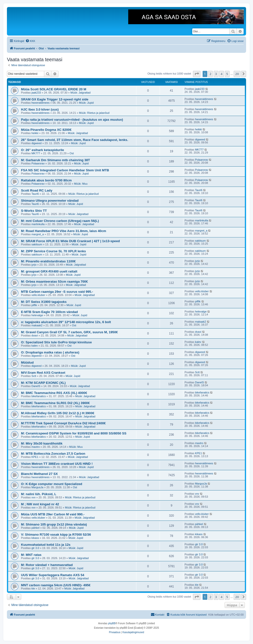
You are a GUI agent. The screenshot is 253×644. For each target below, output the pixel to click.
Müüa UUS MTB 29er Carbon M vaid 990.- (53, 514)
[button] (197, 74)
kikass (35, 538)
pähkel (35, 528)
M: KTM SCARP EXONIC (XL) (43, 383)
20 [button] (237, 74)
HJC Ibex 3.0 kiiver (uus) (40, 109)
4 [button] (221, 74)
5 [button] (227, 74)
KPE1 (35, 457)
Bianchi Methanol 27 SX (39, 474)
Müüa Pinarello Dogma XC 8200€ (46, 130)
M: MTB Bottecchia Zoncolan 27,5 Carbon (53, 454)
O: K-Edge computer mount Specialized (52, 484)
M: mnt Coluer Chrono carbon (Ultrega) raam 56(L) (60, 221)
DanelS (36, 386)
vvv (33, 497)
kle (33, 588)
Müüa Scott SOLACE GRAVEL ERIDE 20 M (54, 89)
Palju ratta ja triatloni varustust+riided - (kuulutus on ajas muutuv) (72, 120)
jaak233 (36, 93)
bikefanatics (39, 396)
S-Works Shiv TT (34, 211)
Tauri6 (35, 194)
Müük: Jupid (86, 103)
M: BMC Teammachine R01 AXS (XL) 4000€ (54, 393)
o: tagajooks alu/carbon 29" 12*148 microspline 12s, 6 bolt (66, 322)
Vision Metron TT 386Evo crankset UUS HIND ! (57, 464)
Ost (72, 153)
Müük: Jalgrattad (80, 93)
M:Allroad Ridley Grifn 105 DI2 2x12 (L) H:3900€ (58, 413)
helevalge (37, 315)
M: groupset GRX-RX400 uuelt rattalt (49, 271)
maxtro (36, 447)
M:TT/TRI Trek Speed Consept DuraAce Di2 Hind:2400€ (63, 423)
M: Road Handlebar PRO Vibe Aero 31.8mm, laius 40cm (63, 231)
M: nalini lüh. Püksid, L (39, 494)
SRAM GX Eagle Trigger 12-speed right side (55, 99)
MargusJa (37, 487)
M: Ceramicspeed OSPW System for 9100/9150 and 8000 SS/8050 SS (74, 433)
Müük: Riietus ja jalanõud (94, 113)
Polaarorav (38, 163)
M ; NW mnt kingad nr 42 (40, 504)
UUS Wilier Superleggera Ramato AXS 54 (53, 575)
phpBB (112, 623)
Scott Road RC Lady (37, 190)
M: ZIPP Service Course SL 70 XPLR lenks (53, 251)
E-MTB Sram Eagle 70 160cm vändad (49, 312)
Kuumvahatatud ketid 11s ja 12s (46, 545)
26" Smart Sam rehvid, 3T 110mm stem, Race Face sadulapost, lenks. (75, 140)
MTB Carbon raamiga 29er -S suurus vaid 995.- (57, 292)
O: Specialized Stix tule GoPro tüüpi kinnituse (56, 342)
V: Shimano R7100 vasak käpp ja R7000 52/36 (56, 535)
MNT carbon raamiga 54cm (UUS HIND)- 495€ (56, 585)
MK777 (36, 153)
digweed (36, 143)
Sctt (34, 376)
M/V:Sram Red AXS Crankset (43, 373)
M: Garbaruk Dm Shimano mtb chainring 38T (55, 160)
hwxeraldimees (40, 103)
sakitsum (37, 244)
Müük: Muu (81, 184)
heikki (35, 133)
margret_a (38, 234)
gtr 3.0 (35, 548)
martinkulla (38, 224)
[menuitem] (30, 41)
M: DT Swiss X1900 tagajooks (44, 302)
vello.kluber (38, 295)
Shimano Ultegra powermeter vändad (50, 201)
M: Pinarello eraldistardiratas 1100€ (48, 261)
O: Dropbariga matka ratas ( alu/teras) (50, 352)
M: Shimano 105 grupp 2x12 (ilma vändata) (54, 524)
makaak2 (37, 325)
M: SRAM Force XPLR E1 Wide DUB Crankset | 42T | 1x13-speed (70, 241)
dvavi (35, 335)
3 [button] (216, 74)
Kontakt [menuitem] (158, 614)
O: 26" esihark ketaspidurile (42, 150)
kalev (35, 346)
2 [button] (210, 74)
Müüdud (27, 362)
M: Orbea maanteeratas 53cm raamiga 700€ (54, 282)
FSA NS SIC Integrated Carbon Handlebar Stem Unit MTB (65, 170)
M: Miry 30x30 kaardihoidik (42, 443)
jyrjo (34, 265)
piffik (34, 305)
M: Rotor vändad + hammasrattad (47, 565)
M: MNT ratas (31, 555)
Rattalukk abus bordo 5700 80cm (46, 180)
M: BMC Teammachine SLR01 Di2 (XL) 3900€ (55, 403)
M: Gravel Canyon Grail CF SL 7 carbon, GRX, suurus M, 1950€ (69, 332)
